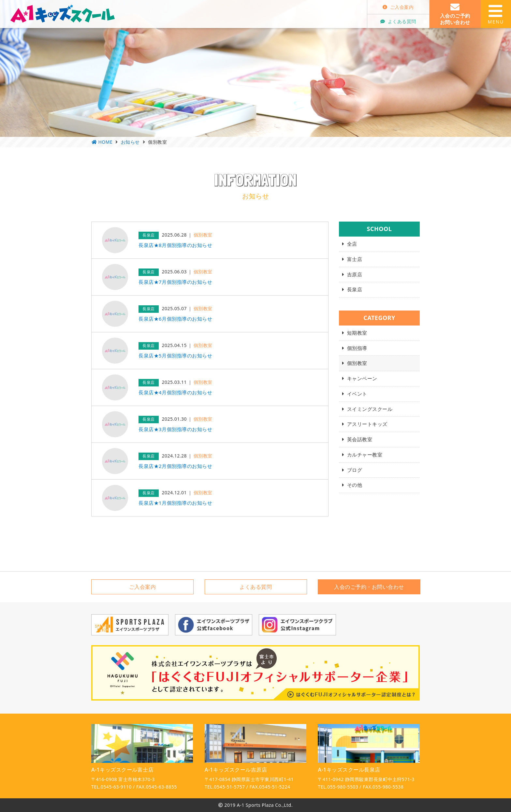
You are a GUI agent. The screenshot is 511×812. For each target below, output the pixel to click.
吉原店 (355, 274)
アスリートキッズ (367, 424)
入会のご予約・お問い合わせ (369, 587)
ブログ (355, 470)
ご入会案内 (398, 7)
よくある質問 (398, 21)
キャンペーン (362, 378)
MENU (496, 14)
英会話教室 (360, 439)
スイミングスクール (370, 409)
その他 (355, 485)
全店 (352, 244)
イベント (357, 394)
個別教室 (357, 363)
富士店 (355, 259)
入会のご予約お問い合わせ (455, 14)
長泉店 (355, 289)
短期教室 (357, 333)
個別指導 (357, 348)
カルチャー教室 (365, 455)
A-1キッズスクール (63, 14)
